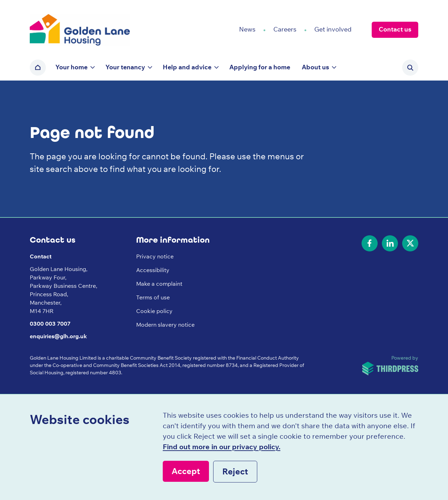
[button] (75, 68)
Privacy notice (155, 256)
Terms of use (153, 297)
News (247, 29)
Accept (186, 471)
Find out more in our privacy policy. (222, 447)
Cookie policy (154, 311)
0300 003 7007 (50, 324)
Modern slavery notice (165, 325)
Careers (285, 29)
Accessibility (153, 270)
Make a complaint (159, 284)
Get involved (333, 29)
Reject (235, 471)
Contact (41, 256)
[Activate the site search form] (410, 68)
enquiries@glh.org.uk (58, 336)
